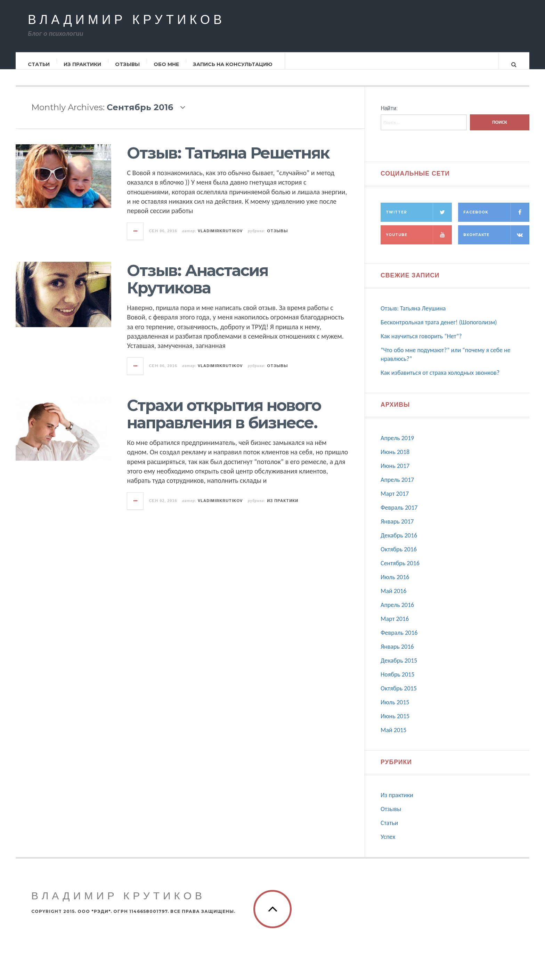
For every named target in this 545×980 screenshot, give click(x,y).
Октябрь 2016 (399, 556)
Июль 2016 (395, 584)
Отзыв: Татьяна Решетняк (228, 160)
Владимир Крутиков (127, 20)
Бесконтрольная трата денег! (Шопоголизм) (439, 329)
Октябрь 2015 (399, 695)
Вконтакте (496, 242)
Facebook (496, 219)
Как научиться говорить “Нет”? (421, 343)
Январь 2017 (397, 528)
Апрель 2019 (397, 445)
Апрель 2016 (397, 612)
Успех (388, 844)
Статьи (39, 64)
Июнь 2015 (395, 723)
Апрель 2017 (397, 487)
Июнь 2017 (395, 473)
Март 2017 (395, 501)
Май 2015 (393, 737)
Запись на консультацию (233, 64)
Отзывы (128, 64)
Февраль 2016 (399, 640)
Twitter (419, 219)
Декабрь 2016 (399, 542)
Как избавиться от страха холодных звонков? (440, 380)
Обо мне (167, 64)
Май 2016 (393, 598)
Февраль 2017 (399, 515)
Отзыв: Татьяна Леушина (413, 315)
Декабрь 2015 (399, 667)
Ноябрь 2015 (397, 681)
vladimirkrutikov (220, 238)
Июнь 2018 (395, 459)
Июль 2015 (395, 709)
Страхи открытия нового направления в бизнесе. (224, 421)
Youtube (419, 242)
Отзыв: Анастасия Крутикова (197, 286)
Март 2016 (395, 626)
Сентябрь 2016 (400, 570)
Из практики (83, 64)
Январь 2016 (397, 654)
